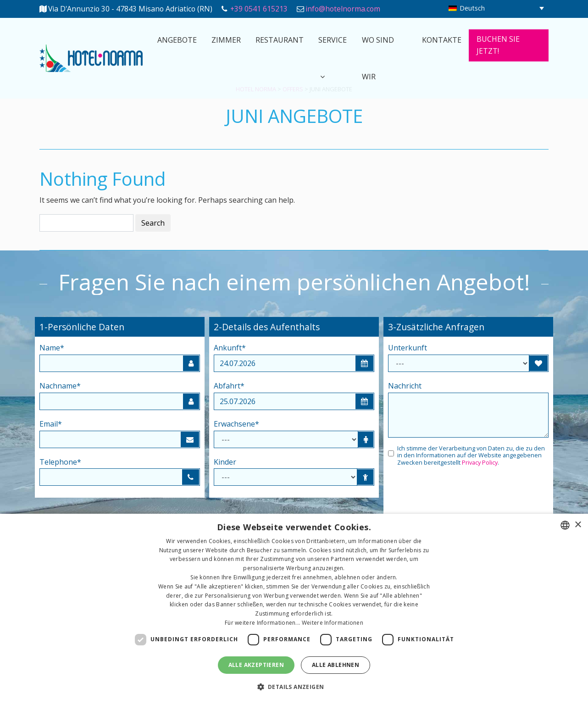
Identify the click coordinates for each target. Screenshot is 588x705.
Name (52, 348)
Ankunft (230, 348)
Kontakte (442, 40)
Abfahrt (229, 386)
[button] (294, 687)
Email (51, 424)
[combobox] (565, 525)
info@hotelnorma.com (343, 9)
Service (333, 40)
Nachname (60, 386)
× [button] (578, 525)
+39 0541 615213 (259, 9)
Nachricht (405, 386)
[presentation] (458, 494)
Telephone (60, 462)
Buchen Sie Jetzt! (498, 45)
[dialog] (294, 609)
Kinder (225, 462)
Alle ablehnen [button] (336, 665)
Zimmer (226, 40)
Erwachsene (236, 424)
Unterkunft (408, 348)
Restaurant (280, 40)
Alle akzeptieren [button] (256, 665)
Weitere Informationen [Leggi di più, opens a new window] (333, 623)
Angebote (177, 40)
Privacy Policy (480, 462)
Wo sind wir (378, 58)
